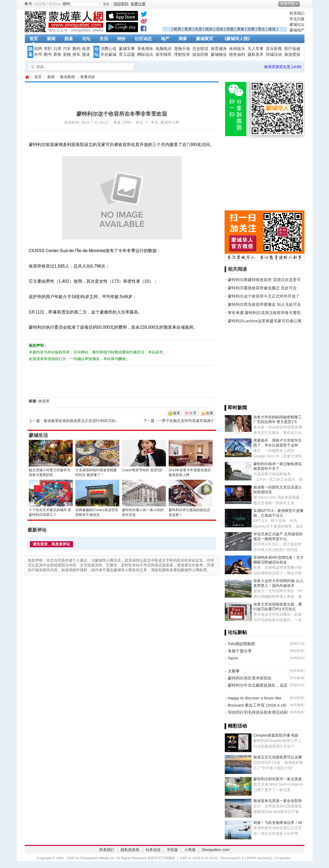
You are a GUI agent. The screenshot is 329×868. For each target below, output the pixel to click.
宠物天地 (182, 49)
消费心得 (108, 49)
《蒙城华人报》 (237, 39)
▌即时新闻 (236, 408)
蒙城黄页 (205, 39)
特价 (121, 39)
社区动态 (143, 39)
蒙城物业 (219, 55)
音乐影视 (274, 49)
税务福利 (237, 55)
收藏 (209, 413)
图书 (48, 55)
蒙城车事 (127, 49)
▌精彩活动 (236, 726)
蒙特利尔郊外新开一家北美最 (278, 779)
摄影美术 (255, 55)
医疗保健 (292, 49)
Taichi (233, 658)
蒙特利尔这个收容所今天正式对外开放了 (264, 296)
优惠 (230, 29)
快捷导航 (288, 4)
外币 (38, 55)
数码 (76, 49)
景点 (261, 29)
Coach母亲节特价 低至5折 (142, 470)
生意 (198, 29)
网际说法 (145, 55)
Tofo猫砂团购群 (241, 644)
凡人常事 (255, 49)
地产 (165, 39)
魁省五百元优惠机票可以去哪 (278, 757)
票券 (57, 55)
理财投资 (182, 55)
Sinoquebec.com (216, 850)
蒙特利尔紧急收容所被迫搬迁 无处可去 (262, 288)
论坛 (86, 39)
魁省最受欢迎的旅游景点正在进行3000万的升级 (83, 421)
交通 (251, 29)
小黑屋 (190, 850)
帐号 (29, 4)
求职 (48, 49)
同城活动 (274, 55)
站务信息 (153, 850)
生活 (104, 39)
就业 (209, 29)
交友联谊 (200, 49)
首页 (34, 39)
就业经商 (200, 55)
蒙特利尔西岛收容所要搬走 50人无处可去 (265, 304)
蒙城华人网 (27, 77)
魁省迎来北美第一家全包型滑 (278, 801)
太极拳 (234, 671)
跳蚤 (69, 39)
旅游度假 (292, 55)
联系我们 (297, 13)
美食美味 (145, 49)
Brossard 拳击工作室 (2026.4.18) (257, 705)
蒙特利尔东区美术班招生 (250, 678)
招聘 (38, 49)
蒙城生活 (38, 435)
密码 (66, 4)
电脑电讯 (164, 49)
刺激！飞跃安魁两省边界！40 (278, 823)
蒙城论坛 (297, 24)
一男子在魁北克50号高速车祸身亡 (186, 421)
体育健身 (219, 49)
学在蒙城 (108, 55)
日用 (57, 49)
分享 (193, 413)
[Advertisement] (225, 19)
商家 (183, 39)
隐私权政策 (130, 850)
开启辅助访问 (303, 4)
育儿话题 (127, 55)
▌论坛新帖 (236, 632)
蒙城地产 (297, 30)
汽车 (67, 49)
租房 (177, 29)
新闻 (51, 39)
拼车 (76, 55)
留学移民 (164, 55)
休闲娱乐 (237, 49)
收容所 (44, 401)
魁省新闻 (67, 77)
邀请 (176, 413)
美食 (241, 29)
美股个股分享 (240, 651)
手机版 (172, 850)
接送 (272, 29)
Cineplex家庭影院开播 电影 (276, 735)
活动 (220, 29)
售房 (188, 29)
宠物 (67, 55)
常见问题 (297, 19)
